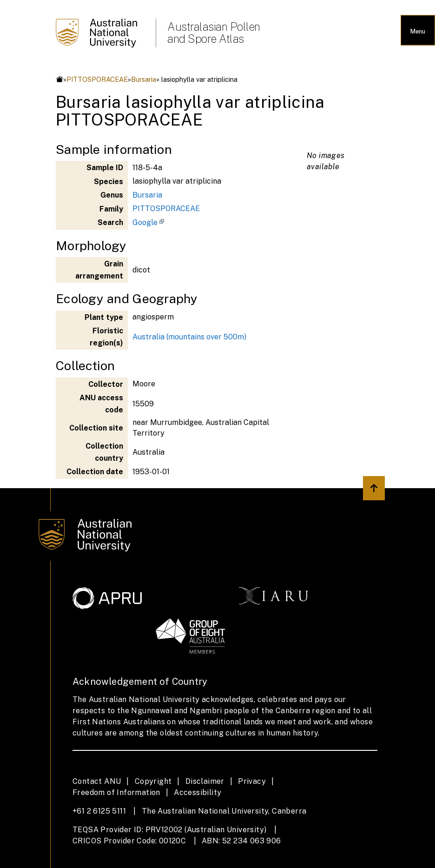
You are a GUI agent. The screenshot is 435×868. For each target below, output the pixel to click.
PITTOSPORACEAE (97, 79)
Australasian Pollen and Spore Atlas (214, 33)
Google (145, 222)
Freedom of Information (116, 792)
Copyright (153, 781)
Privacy (252, 781)
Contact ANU (97, 781)
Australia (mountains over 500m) (189, 337)
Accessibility (198, 792)
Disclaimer (205, 781)
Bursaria (144, 79)
